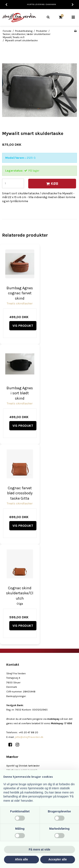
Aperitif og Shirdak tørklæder (23, 766)
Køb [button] (52, 184)
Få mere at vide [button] (40, 849)
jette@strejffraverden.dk (29, 737)
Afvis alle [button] (21, 859)
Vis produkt (23, 326)
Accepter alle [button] (58, 859)
